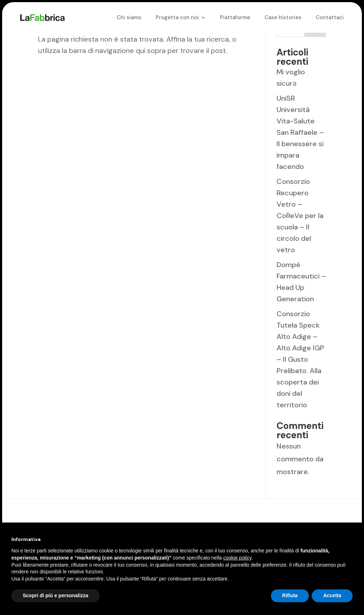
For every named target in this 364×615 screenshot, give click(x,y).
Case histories (283, 17)
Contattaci (330, 17)
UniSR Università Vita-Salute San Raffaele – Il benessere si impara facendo (300, 132)
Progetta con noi (177, 17)
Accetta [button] (332, 595)
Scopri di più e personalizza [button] (55, 595)
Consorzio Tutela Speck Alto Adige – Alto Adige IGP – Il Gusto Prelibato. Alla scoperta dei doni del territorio (300, 359)
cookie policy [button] (237, 558)
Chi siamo (129, 17)
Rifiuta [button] (290, 595)
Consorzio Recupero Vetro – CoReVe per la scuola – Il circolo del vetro (300, 216)
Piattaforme (235, 17)
